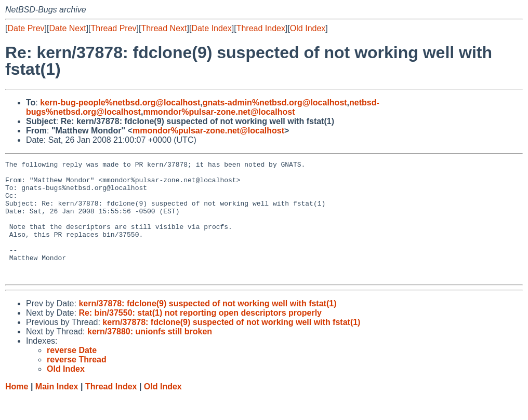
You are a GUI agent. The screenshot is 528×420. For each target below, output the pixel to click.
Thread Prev (114, 28)
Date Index (211, 28)
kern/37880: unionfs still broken (150, 355)
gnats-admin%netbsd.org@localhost (275, 103)
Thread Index (261, 28)
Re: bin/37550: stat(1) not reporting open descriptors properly (200, 336)
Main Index (57, 410)
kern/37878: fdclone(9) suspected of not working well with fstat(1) (207, 327)
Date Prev (26, 28)
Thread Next (164, 28)
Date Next (67, 28)
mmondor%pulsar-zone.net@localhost (219, 112)
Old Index (308, 28)
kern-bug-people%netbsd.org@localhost (120, 103)
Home (17, 410)
